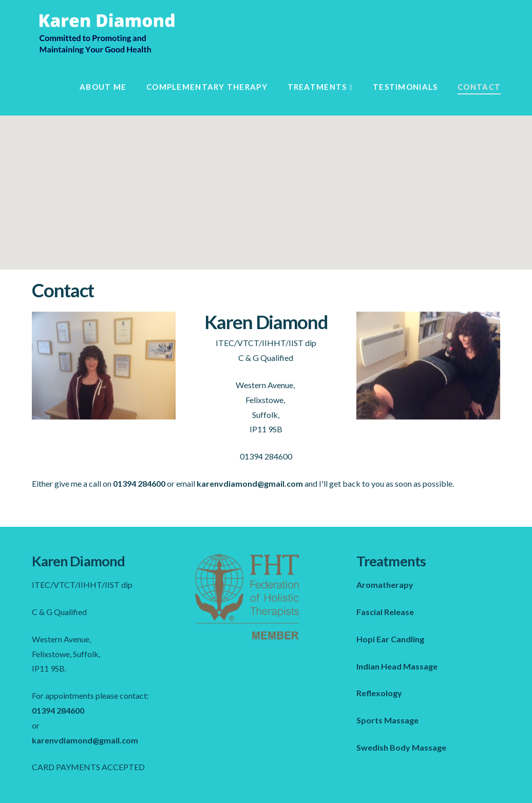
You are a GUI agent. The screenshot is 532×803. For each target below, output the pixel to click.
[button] (266, 183)
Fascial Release (385, 612)
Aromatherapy (385, 585)
